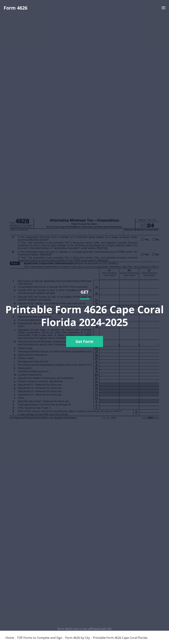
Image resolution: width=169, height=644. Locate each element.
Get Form (84, 341)
